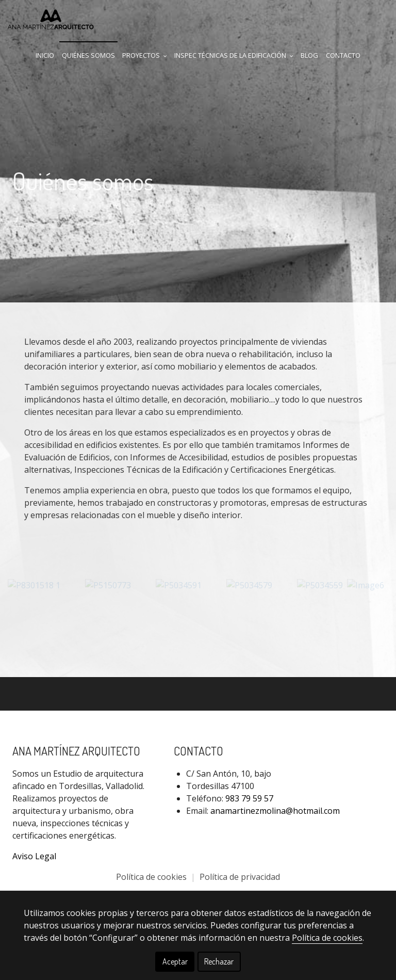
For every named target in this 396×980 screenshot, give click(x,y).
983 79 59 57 (249, 798)
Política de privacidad (240, 876)
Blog (309, 55)
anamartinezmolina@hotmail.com (275, 810)
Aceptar (175, 961)
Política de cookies (152, 876)
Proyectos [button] (145, 55)
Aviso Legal (34, 856)
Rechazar (219, 961)
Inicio (45, 55)
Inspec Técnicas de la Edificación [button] (234, 55)
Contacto (343, 55)
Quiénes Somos (88, 55)
